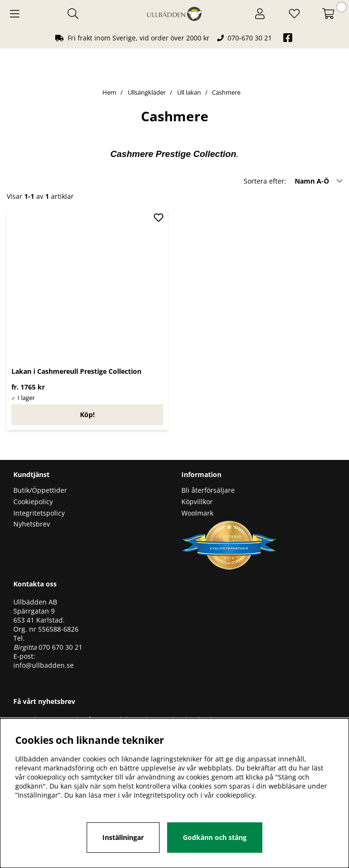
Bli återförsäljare (208, 490)
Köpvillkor (197, 502)
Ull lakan (189, 92)
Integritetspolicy (39, 513)
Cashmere (226, 92)
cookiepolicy (235, 795)
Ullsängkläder (147, 92)
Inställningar (123, 837)
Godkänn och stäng (215, 837)
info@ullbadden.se (44, 665)
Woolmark (197, 513)
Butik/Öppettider (40, 490)
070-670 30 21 (250, 38)
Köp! (87, 414)
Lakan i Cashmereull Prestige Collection (76, 371)
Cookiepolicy (33, 502)
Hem (109, 92)
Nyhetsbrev (32, 524)
